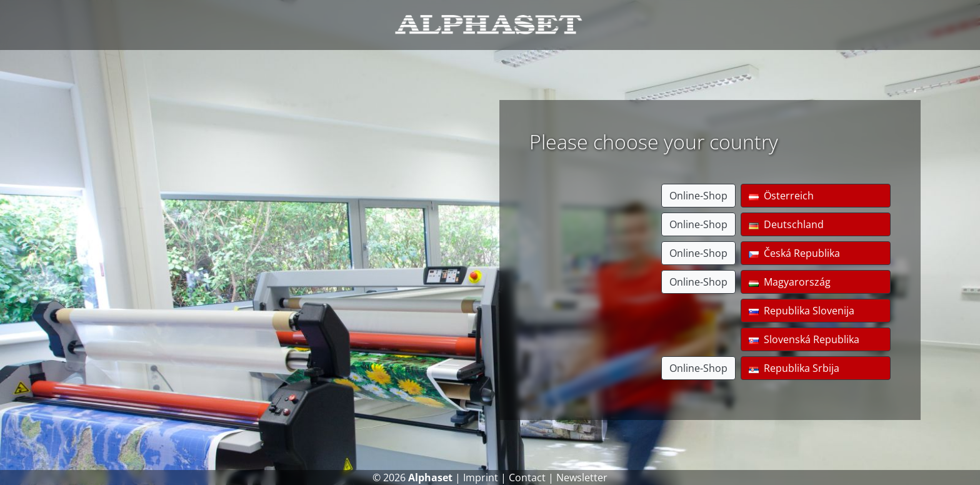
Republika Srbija (794, 368)
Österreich (781, 196)
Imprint (481, 477)
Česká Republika (794, 253)
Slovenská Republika (804, 339)
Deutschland (786, 224)
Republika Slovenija (802, 311)
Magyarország (790, 282)
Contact (527, 477)
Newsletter (582, 477)
